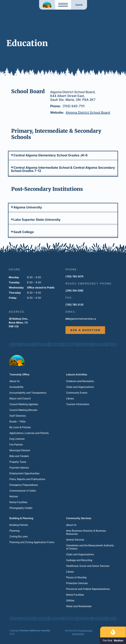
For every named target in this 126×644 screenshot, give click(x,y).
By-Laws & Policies (20, 427)
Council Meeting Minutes (23, 410)
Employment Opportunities (24, 473)
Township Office (19, 374)
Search (79, 5)
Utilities (70, 601)
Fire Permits (16, 445)
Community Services (79, 518)
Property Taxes (18, 462)
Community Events (77, 393)
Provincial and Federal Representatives (88, 589)
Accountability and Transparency (28, 393)
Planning (14, 531)
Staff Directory (18, 416)
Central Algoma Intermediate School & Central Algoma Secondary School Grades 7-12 (63, 169)
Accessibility (16, 387)
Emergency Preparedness (24, 485)
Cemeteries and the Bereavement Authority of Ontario (90, 547)
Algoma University (28, 207)
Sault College (24, 232)
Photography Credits (21, 508)
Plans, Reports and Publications (27, 479)
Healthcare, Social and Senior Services (88, 566)
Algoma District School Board (88, 113)
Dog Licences (17, 439)
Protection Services (77, 583)
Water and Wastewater (79, 606)
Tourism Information (78, 404)
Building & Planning (21, 518)
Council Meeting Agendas (24, 404)
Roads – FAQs (17, 422)
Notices (14, 496)
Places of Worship (76, 577)
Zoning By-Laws (19, 537)
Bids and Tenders (19, 456)
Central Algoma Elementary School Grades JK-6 (50, 155)
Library (70, 399)
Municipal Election (20, 450)
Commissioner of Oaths (23, 491)
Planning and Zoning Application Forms (32, 542)
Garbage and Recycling (79, 560)
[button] (63, 156)
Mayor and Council (20, 399)
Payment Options (19, 468)
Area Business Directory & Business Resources (86, 532)
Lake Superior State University (37, 220)
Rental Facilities (18, 502)
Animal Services (75, 540)
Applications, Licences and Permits (29, 433)
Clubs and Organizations (80, 387)
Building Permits (19, 525)
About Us (15, 381)
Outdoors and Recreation (80, 381)
